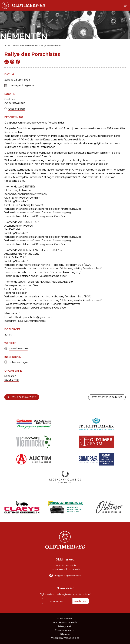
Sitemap (65, 634)
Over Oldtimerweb (65, 565)
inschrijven (81, 601)
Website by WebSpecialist (65, 638)
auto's (8, 335)
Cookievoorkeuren (65, 630)
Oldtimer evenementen (27, 45)
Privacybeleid (65, 626)
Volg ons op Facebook (68, 575)
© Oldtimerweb (65, 619)
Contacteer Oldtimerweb (65, 569)
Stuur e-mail (12, 380)
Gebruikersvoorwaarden (65, 622)
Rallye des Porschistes (51, 45)
